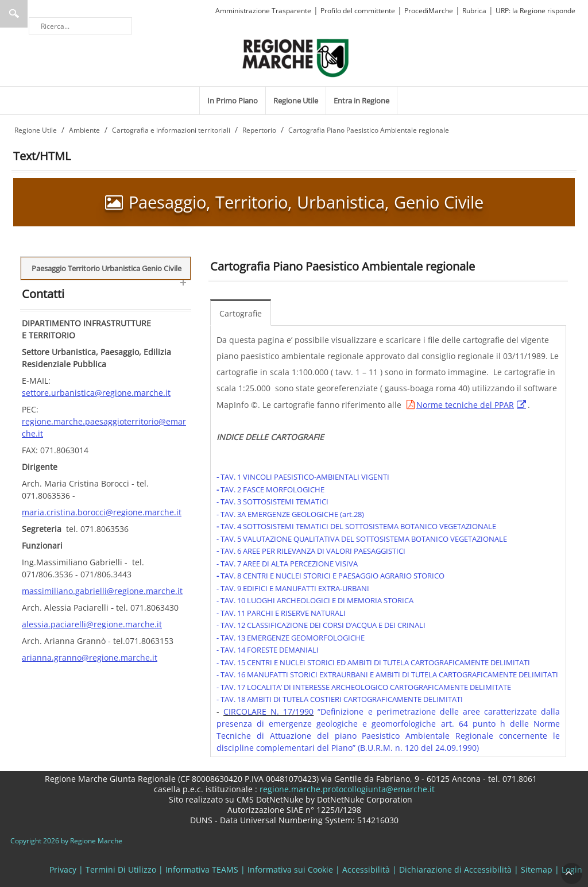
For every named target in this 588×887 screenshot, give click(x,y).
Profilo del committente (358, 11)
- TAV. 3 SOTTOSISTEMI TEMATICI (272, 502)
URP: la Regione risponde (535, 11)
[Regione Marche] (296, 57)
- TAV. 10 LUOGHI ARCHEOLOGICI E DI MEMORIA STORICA (315, 600)
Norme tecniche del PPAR (465, 405)
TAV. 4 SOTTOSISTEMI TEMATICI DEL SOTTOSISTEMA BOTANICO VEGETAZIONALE (357, 526)
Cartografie (241, 313)
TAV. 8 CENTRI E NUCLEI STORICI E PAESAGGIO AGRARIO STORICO (332, 576)
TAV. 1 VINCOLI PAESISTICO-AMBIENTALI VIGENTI (305, 477)
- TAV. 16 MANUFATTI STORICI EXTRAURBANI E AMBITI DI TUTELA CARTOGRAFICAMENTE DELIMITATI (387, 674)
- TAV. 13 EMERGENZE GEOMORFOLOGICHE (291, 638)
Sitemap (537, 869)
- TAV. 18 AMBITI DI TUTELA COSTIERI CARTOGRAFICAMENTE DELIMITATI (340, 699)
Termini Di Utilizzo (121, 869)
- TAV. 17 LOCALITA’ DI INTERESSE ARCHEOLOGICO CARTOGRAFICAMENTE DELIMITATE (364, 687)
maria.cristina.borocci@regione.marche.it (102, 512)
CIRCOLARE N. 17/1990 (268, 711)
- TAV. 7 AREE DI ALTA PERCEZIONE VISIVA (287, 564)
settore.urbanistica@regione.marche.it (96, 393)
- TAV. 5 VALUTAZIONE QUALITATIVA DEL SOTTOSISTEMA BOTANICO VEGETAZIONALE (362, 539)
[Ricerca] (80, 26)
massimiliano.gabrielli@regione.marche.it (102, 591)
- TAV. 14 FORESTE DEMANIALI (268, 650)
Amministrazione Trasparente (263, 11)
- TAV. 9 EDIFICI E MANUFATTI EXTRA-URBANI (293, 588)
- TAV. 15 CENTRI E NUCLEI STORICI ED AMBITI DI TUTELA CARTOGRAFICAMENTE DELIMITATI (373, 662)
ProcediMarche (429, 11)
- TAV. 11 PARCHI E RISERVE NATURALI (281, 613)
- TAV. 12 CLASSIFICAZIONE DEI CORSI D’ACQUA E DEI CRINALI (321, 625)
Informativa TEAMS (202, 869)
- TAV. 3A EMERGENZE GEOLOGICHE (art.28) (290, 514)
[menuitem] (233, 101)
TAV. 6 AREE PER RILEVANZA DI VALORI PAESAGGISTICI (312, 551)
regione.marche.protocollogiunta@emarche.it (346, 789)
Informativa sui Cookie (290, 869)
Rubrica (474, 11)
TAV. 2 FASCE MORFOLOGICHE (272, 489)
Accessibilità (366, 869)
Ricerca (14, 14)
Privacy (63, 869)
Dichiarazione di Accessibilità (455, 869)
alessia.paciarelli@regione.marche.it (92, 624)
